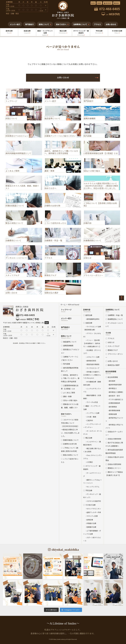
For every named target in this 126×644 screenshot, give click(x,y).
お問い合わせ (63, 78)
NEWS (99, 3)
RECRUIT (108, 3)
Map (47, 323)
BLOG (93, 3)
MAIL (117, 3)
